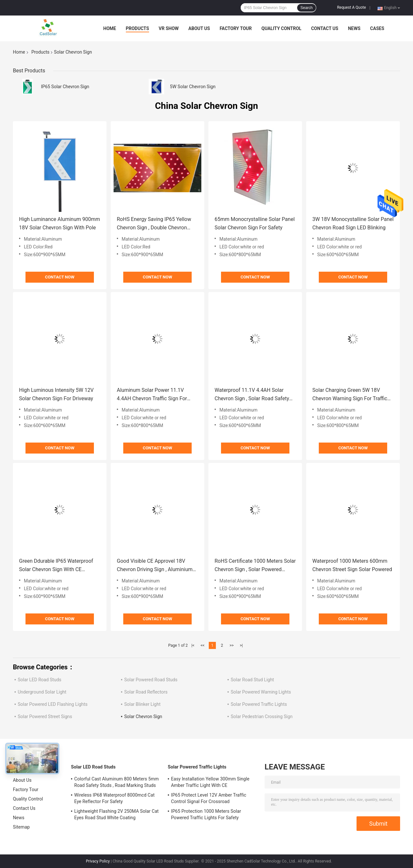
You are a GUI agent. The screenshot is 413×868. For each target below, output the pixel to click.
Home (110, 28)
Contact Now (60, 277)
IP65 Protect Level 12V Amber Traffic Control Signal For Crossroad (209, 798)
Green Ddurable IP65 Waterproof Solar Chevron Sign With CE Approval (56, 566)
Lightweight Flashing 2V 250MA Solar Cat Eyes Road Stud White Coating (116, 814)
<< (203, 645)
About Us (199, 28)
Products (137, 28)
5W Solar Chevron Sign (193, 87)
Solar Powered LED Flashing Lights (53, 704)
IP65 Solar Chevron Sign (65, 87)
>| (241, 645)
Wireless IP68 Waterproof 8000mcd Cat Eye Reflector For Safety (114, 798)
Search (307, 8)
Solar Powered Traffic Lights (259, 704)
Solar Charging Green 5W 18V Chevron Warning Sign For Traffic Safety (350, 395)
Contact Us (325, 28)
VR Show (169, 28)
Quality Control (281, 28)
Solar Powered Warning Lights (261, 692)
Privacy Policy (98, 861)
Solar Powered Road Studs (151, 680)
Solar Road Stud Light (252, 680)
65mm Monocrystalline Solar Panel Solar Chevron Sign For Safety (255, 223)
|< (193, 645)
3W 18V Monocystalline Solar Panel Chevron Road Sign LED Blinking (353, 223)
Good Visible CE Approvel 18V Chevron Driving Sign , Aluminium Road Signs (155, 566)
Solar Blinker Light (142, 704)
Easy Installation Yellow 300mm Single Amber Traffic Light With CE (210, 782)
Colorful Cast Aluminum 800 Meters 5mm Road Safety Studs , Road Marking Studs (116, 782)
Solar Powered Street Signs (45, 716)
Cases (377, 28)
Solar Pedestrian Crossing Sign (262, 716)
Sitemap (21, 827)
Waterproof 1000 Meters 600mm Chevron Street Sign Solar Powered (352, 565)
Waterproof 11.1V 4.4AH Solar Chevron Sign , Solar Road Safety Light (252, 395)
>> (232, 645)
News (354, 28)
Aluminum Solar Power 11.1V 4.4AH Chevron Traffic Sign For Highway (152, 395)
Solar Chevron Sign (143, 716)
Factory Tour (236, 28)
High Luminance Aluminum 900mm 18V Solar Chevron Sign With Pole (60, 223)
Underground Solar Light (42, 692)
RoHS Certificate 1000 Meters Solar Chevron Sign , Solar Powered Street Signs (255, 566)
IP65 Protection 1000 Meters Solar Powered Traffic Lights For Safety (206, 814)
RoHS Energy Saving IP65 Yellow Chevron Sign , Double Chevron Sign (154, 224)
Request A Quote (352, 7)
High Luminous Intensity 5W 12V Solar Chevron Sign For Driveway (56, 394)
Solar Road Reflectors (146, 692)
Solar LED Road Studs (40, 680)
